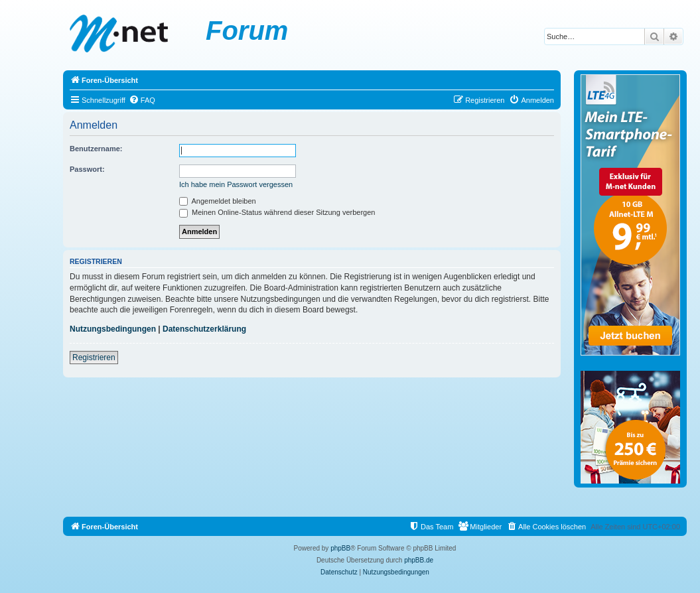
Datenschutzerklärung (204, 329)
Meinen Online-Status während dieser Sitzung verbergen (277, 212)
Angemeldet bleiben (218, 201)
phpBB (340, 548)
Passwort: (87, 169)
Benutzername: (96, 149)
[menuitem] (142, 100)
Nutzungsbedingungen (113, 329)
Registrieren (94, 358)
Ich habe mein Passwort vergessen (236, 184)
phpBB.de (419, 560)
